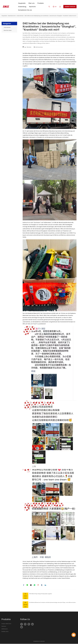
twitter (31, 585)
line (27, 585)
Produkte (41, 3)
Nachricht (32, 7)
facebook (24, 585)
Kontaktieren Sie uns (25, 10)
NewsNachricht (12, 16)
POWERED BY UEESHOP (39, 641)
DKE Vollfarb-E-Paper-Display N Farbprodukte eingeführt (41, 594)
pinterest (38, 585)
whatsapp (35, 585)
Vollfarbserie (5, 629)
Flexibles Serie (5, 632)
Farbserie (4, 626)
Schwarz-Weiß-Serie (6, 624)
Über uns (31, 3)
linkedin (45, 585)
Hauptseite (22, 3)
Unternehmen (20, 16)
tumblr (42, 585)
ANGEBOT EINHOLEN (70, 7)
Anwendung (22, 7)
